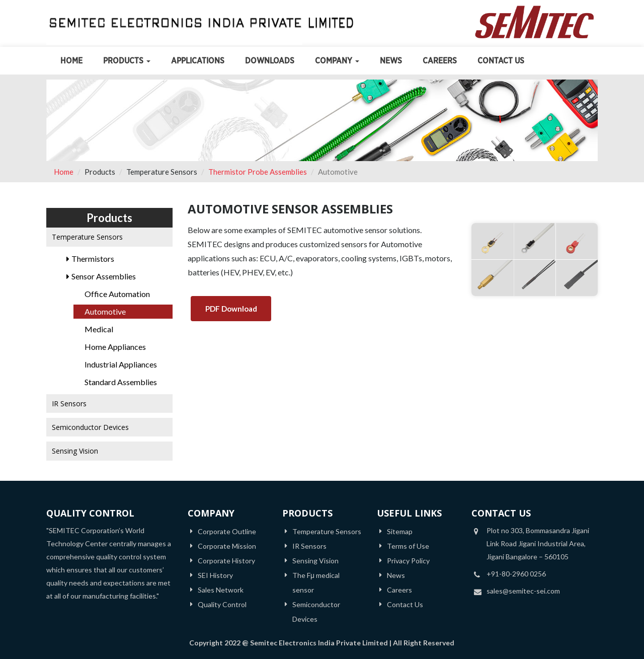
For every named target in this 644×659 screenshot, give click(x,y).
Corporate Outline (227, 531)
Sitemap (400, 531)
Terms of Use (408, 546)
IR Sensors (309, 546)
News (391, 61)
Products (127, 61)
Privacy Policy (408, 561)
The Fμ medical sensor (316, 582)
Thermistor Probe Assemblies (258, 172)
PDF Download (231, 309)
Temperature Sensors (327, 531)
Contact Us (501, 61)
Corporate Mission (227, 546)
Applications (198, 61)
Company (337, 61)
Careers (440, 61)
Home (71, 61)
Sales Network (221, 590)
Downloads (270, 61)
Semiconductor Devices (316, 612)
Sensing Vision (315, 561)
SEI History (215, 575)
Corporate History (226, 561)
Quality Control (222, 604)
